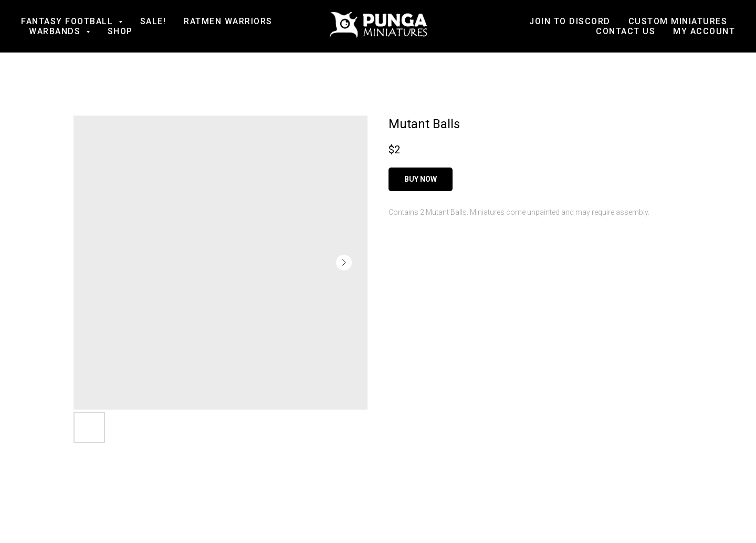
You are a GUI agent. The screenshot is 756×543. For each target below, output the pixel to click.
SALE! (153, 21)
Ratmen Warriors (228, 21)
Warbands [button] (56, 31)
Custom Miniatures (678, 21)
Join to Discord (570, 21)
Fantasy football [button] (69, 21)
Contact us (626, 31)
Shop (120, 31)
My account (704, 31)
